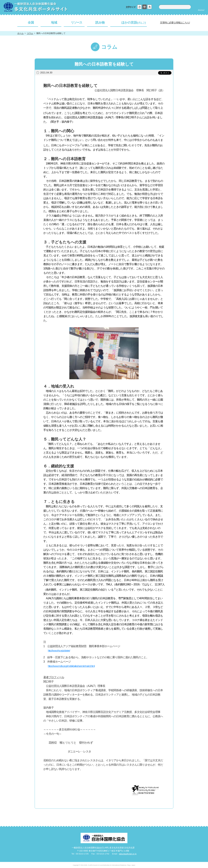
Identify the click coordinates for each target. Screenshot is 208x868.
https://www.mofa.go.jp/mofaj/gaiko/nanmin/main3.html (71, 666)
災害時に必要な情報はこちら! (175, 23)
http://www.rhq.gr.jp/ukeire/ (59, 651)
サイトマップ (201, 10)
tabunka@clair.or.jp (128, 854)
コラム (30, 33)
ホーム (20, 33)
